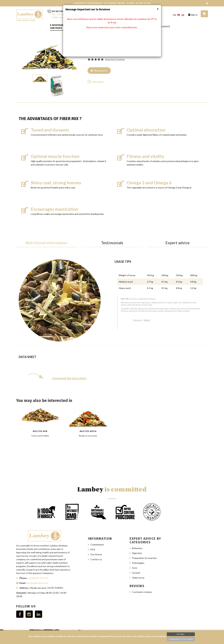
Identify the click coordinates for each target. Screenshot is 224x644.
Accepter (181, 634)
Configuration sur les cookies (181, 639)
